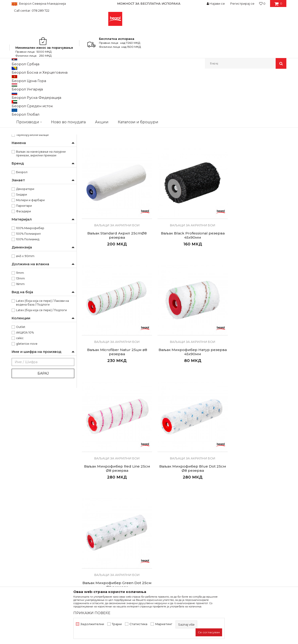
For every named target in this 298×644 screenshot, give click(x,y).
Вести (87, 515)
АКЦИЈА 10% (25, 408)
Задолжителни (92, 624)
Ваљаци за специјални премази (37, 137)
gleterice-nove (27, 419)
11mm (20, 349)
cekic (20, 414)
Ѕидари (22, 270)
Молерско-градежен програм (66, 79)
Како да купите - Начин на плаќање (181, 528)
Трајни (117, 624)
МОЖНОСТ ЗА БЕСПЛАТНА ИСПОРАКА (149, 3)
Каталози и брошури (99, 528)
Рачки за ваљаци (26, 153)
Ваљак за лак (24, 103)
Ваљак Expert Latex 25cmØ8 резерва (158, 171)
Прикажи (232, 86)
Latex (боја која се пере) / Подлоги (41, 386)
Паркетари (24, 281)
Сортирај (175, 86)
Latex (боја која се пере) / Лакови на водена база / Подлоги (42, 378)
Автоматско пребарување (143, 86)
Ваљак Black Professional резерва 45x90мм (262, 171)
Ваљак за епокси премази (33, 114)
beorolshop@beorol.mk (49, 530)
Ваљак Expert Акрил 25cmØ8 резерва (105, 171)
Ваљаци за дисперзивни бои (36, 126)
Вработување (93, 522)
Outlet (21, 403)
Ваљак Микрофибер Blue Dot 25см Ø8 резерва (262, 267)
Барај (43, 449)
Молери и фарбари (30, 276)
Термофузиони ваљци (32, 211)
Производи (32, 79)
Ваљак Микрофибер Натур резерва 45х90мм (158, 265)
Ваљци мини (23, 142)
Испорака (160, 535)
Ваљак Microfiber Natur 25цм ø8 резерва (105, 265)
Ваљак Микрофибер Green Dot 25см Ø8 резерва (105, 360)
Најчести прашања (167, 548)
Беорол (22, 248)
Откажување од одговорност (176, 515)
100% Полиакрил (28, 309)
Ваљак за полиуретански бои (35, 98)
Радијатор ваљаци (28, 148)
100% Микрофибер (30, 304)
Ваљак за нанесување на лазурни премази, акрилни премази (41, 229)
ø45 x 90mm (25, 332)
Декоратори (25, 265)
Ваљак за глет (24, 109)
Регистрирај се (242, 3)
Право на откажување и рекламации (182, 541)
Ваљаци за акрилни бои (32, 120)
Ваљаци (98, 79)
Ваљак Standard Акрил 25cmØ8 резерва (210, 171)
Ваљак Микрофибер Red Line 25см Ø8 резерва (210, 265)
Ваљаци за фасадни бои (32, 131)
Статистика (138, 624)
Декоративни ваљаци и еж (33, 159)
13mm (20, 354)
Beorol (16, 79)
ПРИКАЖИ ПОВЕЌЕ (92, 613)
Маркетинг (164, 624)
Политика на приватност (172, 522)
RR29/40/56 (24, 177)
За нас (87, 509)
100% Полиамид (28, 315)
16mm (20, 360)
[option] (149, 3)
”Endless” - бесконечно (33, 194)
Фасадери (24, 287)
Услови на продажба (169, 509)
